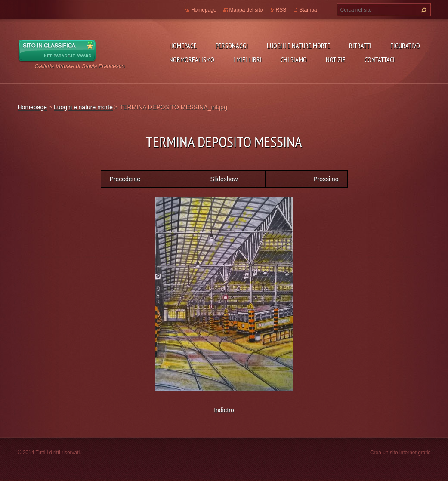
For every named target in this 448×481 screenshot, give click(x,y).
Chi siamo (294, 59)
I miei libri (247, 59)
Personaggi (232, 46)
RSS (281, 10)
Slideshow (224, 179)
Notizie (336, 59)
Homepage (183, 46)
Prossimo (326, 179)
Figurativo (405, 46)
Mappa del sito (246, 10)
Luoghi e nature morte (298, 46)
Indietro (224, 410)
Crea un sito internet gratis (400, 453)
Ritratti (360, 46)
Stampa (308, 10)
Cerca (423, 10)
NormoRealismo (192, 59)
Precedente (125, 179)
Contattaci (380, 59)
